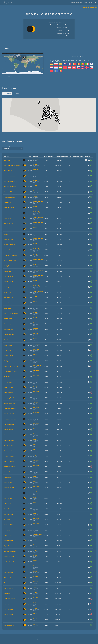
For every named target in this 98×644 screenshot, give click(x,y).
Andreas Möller (9, 530)
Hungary (36, 545)
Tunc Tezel (7, 604)
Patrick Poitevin (9, 588)
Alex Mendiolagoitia (10, 197)
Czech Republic (38, 534)
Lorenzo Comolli (9, 440)
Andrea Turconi (9, 445)
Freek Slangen (8, 345)
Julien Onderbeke (9, 334)
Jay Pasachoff (8, 620)
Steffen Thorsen (9, 356)
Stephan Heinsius (9, 424)
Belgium (36, 328)
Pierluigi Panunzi (9, 498)
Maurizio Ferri (8, 482)
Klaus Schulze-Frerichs (11, 366)
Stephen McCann (9, 329)
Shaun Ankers (8, 218)
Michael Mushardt (9, 467)
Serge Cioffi (8, 308)
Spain (35, 164)
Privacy (66, 639)
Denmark (36, 502)
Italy (35, 429)
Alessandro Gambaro (10, 456)
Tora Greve (7, 504)
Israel (35, 614)
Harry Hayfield (8, 239)
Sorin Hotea (8, 578)
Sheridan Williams (9, 276)
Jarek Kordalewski (9, 562)
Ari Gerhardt (8, 519)
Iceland (36, 159)
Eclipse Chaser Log (76, 3)
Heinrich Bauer (9, 541)
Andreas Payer (8, 472)
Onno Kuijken (8, 350)
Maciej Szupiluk (9, 572)
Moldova (36, 598)
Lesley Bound (8, 266)
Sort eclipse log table (8, 146)
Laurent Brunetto (9, 387)
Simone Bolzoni (9, 430)
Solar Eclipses (88, 3)
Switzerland (37, 413)
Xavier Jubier (8, 319)
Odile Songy (8, 324)
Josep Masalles (9, 303)
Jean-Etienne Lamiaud (11, 255)
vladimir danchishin (10, 599)
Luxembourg (37, 365)
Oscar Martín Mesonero (11, 181)
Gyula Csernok (8, 546)
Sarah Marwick (9, 224)
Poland (35, 555)
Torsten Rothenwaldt (10, 419)
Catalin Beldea (8, 583)
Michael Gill (8, 202)
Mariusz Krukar (9, 567)
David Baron (8, 160)
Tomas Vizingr (8, 535)
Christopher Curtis (10, 287)
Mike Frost (7, 593)
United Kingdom (38, 201)
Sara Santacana (9, 298)
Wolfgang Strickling (10, 398)
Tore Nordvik (8, 340)
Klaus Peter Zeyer (9, 461)
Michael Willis (8, 213)
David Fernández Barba (11, 313)
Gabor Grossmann (9, 509)
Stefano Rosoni (9, 514)
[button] (56, 116)
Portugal (36, 170)
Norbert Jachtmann (10, 377)
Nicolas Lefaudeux (10, 245)
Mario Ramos (8, 171)
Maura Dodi (8, 477)
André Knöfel (8, 382)
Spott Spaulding (9, 609)
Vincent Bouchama (10, 208)
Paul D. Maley (8, 271)
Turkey (35, 587)
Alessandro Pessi (9, 451)
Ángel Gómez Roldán (10, 176)
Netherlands (37, 344)
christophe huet (9, 229)
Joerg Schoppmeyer (10, 408)
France (35, 207)
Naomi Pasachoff (9, 625)
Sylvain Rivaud (8, 282)
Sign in (85, 7)
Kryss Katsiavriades (10, 261)
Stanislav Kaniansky (10, 551)
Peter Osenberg (9, 393)
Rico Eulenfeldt (9, 525)
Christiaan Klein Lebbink (11, 372)
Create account (93, 7)
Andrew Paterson (9, 250)
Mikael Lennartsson (10, 493)
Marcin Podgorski (9, 556)
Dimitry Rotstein (9, 615)
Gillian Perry (8, 234)
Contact (51, 639)
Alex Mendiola (8, 192)
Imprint (58, 639)
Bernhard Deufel (9, 488)
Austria (35, 540)
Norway (36, 339)
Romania (36, 576)
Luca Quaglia (8, 435)
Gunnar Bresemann (10, 403)
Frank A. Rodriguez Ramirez (12, 165)
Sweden (36, 492)
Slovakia (36, 550)
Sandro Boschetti (9, 414)
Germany (36, 376)
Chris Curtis (8, 292)
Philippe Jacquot (9, 361)
